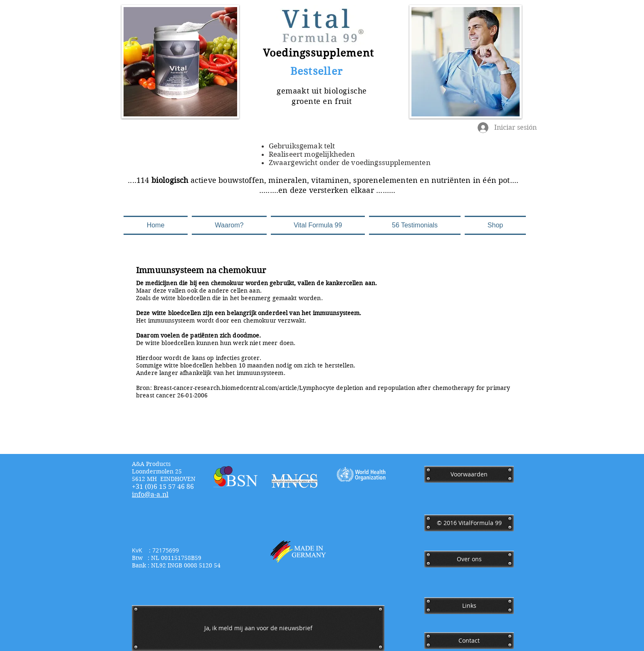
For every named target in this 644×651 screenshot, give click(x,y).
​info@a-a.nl (150, 494)
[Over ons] (469, 559)
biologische (346, 91)
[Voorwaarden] (469, 474)
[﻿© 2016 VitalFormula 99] (469, 523)
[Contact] (469, 641)
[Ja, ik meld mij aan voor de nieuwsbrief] (258, 628)
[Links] (469, 606)
